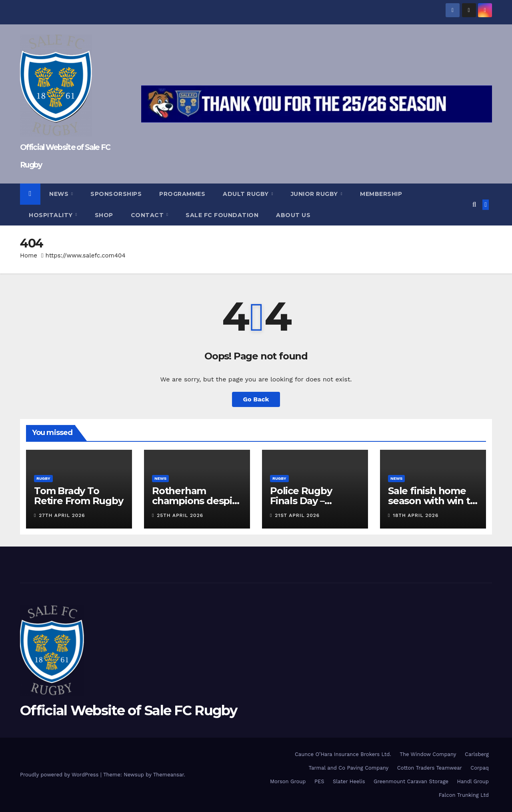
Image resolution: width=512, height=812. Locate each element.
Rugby (43, 478)
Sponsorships (116, 194)
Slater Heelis (349, 781)
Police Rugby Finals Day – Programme (301, 501)
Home (29, 255)
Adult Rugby (247, 194)
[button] (474, 204)
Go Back (256, 399)
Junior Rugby (315, 194)
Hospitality (52, 215)
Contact (148, 215)
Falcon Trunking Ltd (464, 795)
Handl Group (473, 781)
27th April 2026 (62, 515)
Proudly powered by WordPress (60, 775)
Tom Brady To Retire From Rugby (79, 496)
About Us (293, 215)
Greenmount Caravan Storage (411, 781)
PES (319, 781)
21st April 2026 (297, 515)
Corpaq (480, 768)
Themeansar (169, 775)
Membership (381, 194)
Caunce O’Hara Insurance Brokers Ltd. (343, 754)
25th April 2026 (180, 515)
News (60, 194)
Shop (104, 215)
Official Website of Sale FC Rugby (128, 710)
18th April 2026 (416, 515)
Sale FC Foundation (222, 215)
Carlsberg (477, 754)
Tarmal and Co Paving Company (348, 768)
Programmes (182, 194)
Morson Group (288, 781)
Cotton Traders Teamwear (430, 768)
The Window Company (428, 754)
